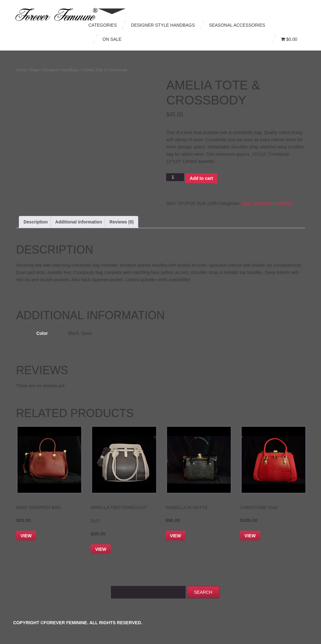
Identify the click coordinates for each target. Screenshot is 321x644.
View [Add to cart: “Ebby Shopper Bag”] (26, 536)
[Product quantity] (175, 177)
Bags (35, 70)
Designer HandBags (61, 70)
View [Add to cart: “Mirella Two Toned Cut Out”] (101, 549)
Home (21, 70)
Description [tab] (36, 222)
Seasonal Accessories (237, 25)
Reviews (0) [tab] (121, 222)
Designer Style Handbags (163, 25)
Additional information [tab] (79, 222)
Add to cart (201, 178)
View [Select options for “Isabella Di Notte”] (176, 536)
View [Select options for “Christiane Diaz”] (250, 536)
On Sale (112, 39)
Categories (103, 25)
